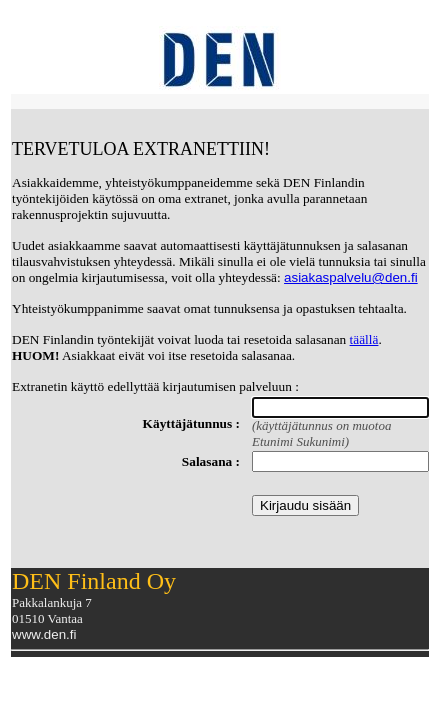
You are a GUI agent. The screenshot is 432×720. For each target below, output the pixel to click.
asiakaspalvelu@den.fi (351, 277)
